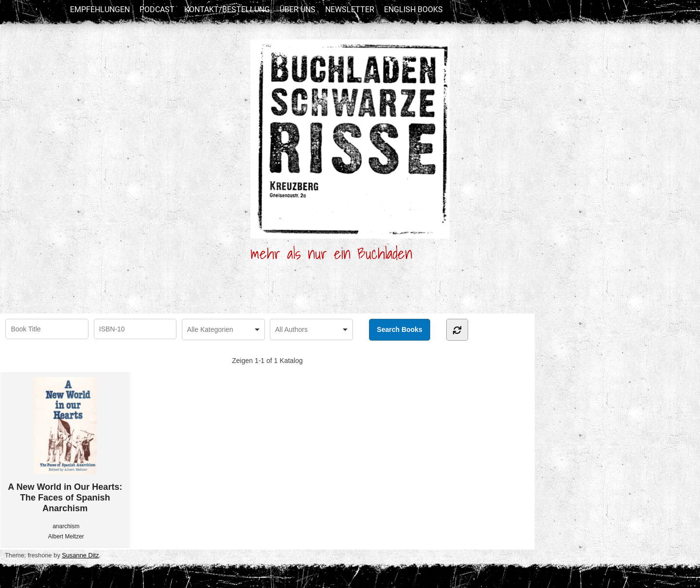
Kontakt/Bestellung (227, 9)
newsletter (350, 9)
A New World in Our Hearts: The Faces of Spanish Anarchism (65, 445)
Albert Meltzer (66, 536)
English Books (413, 9)
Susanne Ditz (80, 555)
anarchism (66, 526)
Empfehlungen (100, 9)
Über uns (297, 9)
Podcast (157, 9)
